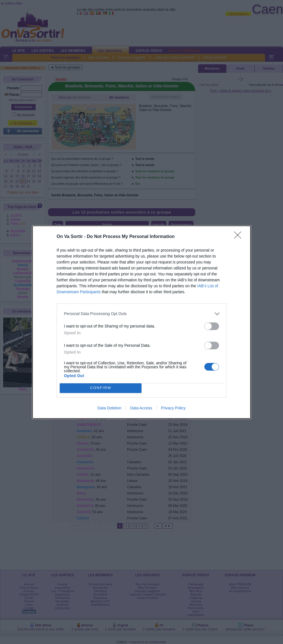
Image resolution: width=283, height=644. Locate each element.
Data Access (141, 408)
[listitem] (141, 314)
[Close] (239, 237)
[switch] (212, 326)
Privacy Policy (173, 408)
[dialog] (141, 322)
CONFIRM (101, 388)
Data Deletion (109, 408)
